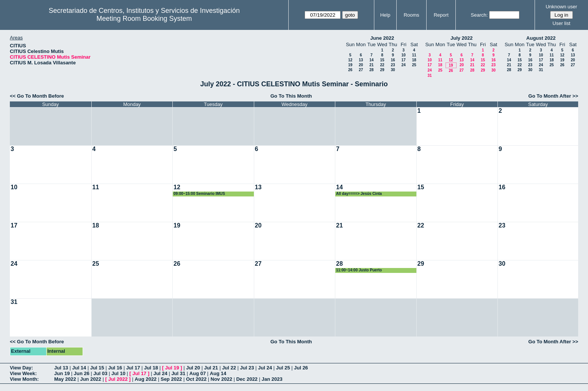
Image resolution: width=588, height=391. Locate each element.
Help (385, 15)
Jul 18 (151, 368)
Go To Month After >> (553, 96)
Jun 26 (82, 373)
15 (382, 60)
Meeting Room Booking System (144, 19)
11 (414, 55)
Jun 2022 (91, 379)
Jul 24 (265, 368)
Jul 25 (283, 368)
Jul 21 (211, 368)
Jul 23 (247, 368)
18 (414, 60)
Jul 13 (61, 368)
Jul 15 (97, 368)
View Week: (23, 373)
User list (561, 23)
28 (371, 70)
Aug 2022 (146, 379)
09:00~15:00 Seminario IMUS (199, 194)
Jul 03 (101, 373)
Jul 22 (229, 368)
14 (371, 60)
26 (350, 70)
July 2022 (462, 38)
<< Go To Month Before (37, 96)
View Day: (21, 368)
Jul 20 (193, 368)
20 (361, 65)
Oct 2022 (196, 379)
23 (393, 65)
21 (371, 65)
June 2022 (382, 38)
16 (393, 60)
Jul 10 (118, 373)
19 (350, 65)
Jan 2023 (272, 379)
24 (403, 65)
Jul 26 (301, 368)
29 (382, 70)
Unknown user (561, 7)
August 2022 (541, 38)
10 (403, 55)
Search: (479, 15)
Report (441, 15)
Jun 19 (62, 373)
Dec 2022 (247, 379)
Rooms (411, 15)
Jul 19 (172, 368)
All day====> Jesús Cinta (359, 194)
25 (414, 65)
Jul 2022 (118, 379)
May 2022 (65, 379)
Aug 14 (218, 373)
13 (361, 60)
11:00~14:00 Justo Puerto (359, 270)
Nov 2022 (221, 379)
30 (393, 70)
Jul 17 (133, 368)
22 (382, 65)
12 (350, 60)
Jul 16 (115, 368)
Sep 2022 (171, 379)
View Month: (24, 379)
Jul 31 (178, 373)
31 (429, 76)
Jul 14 (79, 368)
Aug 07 (198, 373)
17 (403, 60)
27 (361, 70)
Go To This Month (291, 96)
